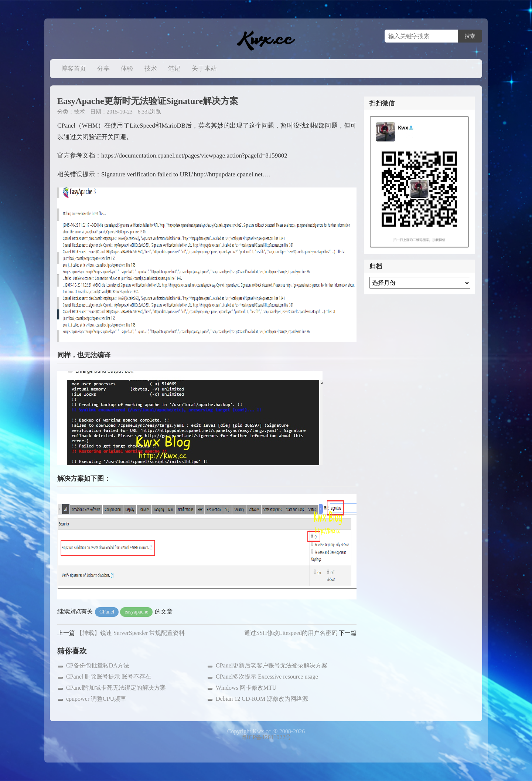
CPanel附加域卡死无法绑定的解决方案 (116, 688)
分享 (103, 69)
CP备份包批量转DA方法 (98, 665)
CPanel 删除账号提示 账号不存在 (109, 677)
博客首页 (74, 69)
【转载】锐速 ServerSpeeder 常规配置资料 (131, 633)
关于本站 (204, 69)
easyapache (136, 612)
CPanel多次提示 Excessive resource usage (267, 677)
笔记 (174, 69)
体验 (127, 69)
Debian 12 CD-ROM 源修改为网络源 (262, 699)
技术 (151, 69)
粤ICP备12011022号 (266, 737)
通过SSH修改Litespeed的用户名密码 (291, 633)
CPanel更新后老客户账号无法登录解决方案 (272, 665)
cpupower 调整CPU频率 (96, 699)
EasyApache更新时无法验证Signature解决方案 (148, 101)
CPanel (107, 612)
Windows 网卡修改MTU (246, 688)
